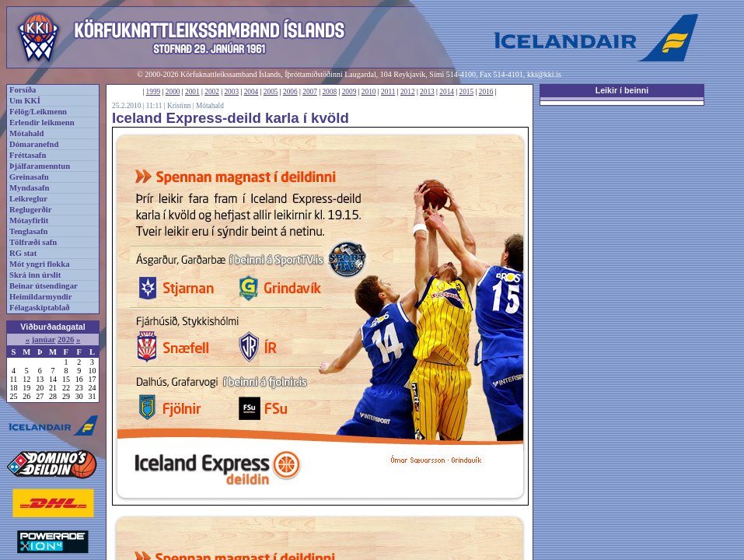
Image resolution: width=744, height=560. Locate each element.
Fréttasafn (28, 155)
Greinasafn (29, 177)
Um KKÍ (25, 101)
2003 (231, 92)
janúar (44, 339)
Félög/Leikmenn (38, 112)
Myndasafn (30, 188)
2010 (369, 92)
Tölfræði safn (33, 242)
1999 (154, 92)
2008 (329, 92)
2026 (66, 339)
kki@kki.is (544, 74)
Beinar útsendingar (44, 286)
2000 (173, 92)
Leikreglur (28, 199)
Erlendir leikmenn (42, 122)
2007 (310, 92)
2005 (271, 92)
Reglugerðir (30, 210)
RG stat (23, 253)
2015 (467, 92)
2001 (192, 92)
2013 (427, 92)
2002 (212, 92)
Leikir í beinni (622, 90)
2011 (388, 92)
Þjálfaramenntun (40, 166)
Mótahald (26, 133)
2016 (486, 92)
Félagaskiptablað (40, 308)
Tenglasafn (28, 231)
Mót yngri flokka (40, 264)
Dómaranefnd (34, 144)
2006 (290, 92)
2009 (349, 92)
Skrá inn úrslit (35, 275)
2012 (408, 92)
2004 (251, 92)
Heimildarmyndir (41, 297)
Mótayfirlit (29, 220)
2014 (447, 92)
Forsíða (23, 90)
